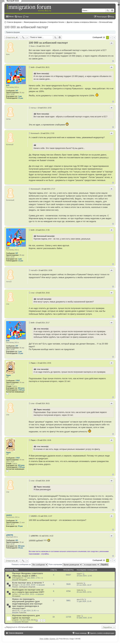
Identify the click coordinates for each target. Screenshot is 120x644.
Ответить (11, 37)
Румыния (22, 612)
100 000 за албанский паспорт (26, 27)
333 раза (21, 546)
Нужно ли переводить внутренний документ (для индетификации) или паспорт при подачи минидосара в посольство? (27, 604)
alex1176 (16, 611)
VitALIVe (80, 590)
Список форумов (14, 22)
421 (17, 540)
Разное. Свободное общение (24, 587)
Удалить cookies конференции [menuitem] (102, 633)
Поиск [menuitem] (20, 17)
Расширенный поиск (112, 10)
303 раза (21, 388)
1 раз (20, 96)
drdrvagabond (17, 578)
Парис (9, 375)
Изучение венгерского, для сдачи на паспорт (26, 617)
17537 (18, 381)
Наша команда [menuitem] (81, 633)
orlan (79, 616)
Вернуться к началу (113, 61)
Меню (11, 17)
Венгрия (25, 622)
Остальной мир (106, 22)
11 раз (21, 98)
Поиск (108, 10)
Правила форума (13, 32)
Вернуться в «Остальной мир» (20, 627)
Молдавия (23, 580)
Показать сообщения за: (30, 564)
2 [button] (111, 38)
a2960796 (10, 535)
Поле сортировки (65, 564)
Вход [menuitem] (112, 17)
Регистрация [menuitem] (102, 17)
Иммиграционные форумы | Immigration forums (44, 22)
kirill (8, 85)
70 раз (20, 526)
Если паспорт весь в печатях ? (28, 583)
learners (80, 583)
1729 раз (22, 390)
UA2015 (9, 515)
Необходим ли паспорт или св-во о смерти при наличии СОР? (28, 591)
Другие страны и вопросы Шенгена (82, 22)
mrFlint (15, 594)
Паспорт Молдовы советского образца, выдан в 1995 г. (28, 575)
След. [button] (114, 38)
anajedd (15, 620)
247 (17, 91)
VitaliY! (79, 574)
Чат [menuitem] (27, 17)
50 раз (21, 548)
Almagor (15, 585)
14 (16, 521)
